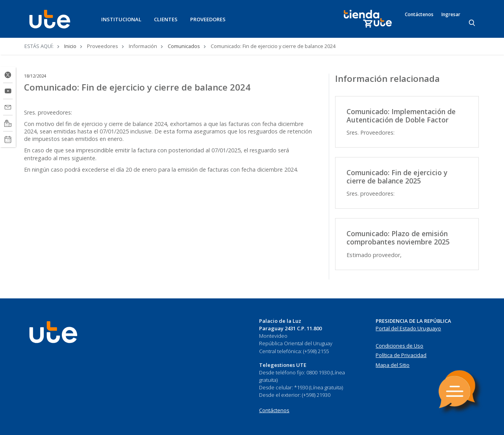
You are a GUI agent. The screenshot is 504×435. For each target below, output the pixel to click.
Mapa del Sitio (393, 365)
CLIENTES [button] (166, 19)
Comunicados (184, 46)
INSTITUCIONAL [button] (121, 19)
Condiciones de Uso (399, 346)
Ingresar (451, 15)
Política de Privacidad (401, 355)
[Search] (472, 23)
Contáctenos (419, 15)
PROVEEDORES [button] (208, 19)
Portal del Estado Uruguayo (408, 328)
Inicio (70, 46)
